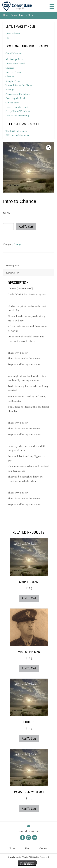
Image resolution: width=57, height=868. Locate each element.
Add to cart (26, 227)
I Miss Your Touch (15, 63)
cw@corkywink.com (29, 831)
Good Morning (14, 53)
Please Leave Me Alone (18, 94)
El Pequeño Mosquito (17, 135)
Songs (14, 15)
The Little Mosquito (16, 131)
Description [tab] (12, 265)
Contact (44, 848)
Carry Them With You (18, 111)
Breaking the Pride (16, 98)
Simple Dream (13, 81)
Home (6, 15)
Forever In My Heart (17, 107)
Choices (10, 68)
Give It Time (12, 103)
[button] (48, 148)
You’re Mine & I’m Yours (19, 85)
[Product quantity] (8, 227)
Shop (27, 848)
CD (7, 38)
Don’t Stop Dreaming (17, 115)
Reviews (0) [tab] (12, 273)
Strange (10, 89)
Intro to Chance (14, 72)
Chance (10, 76)
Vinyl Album (13, 33)
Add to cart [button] (29, 598)
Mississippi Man (14, 59)
